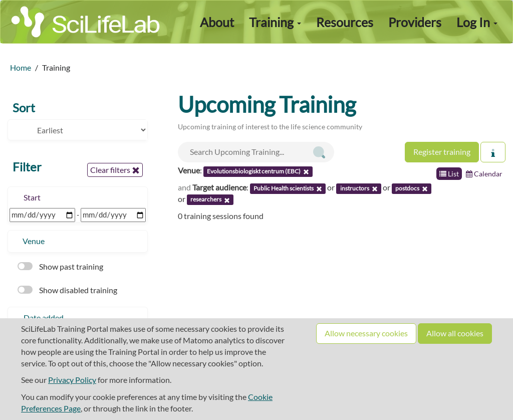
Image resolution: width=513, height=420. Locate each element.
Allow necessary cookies (366, 333)
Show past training (60, 266)
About (217, 22)
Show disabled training (67, 290)
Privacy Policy (72, 380)
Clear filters (115, 170)
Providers (415, 22)
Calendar (484, 174)
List (449, 174)
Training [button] (275, 22)
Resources (345, 22)
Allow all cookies (455, 333)
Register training (442, 152)
